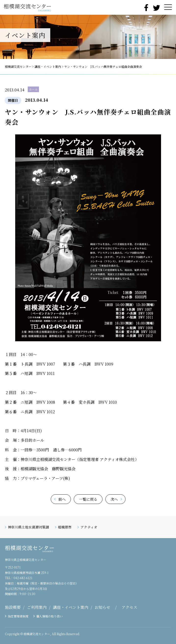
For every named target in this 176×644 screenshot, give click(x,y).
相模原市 (65, 527)
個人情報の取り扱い (50, 616)
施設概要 (13, 607)
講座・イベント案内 (71, 607)
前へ (62, 499)
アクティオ (89, 527)
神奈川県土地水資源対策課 (28, 527)
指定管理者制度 (18, 616)
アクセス (129, 607)
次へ (114, 499)
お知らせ (102, 607)
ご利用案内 (37, 607)
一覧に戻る (88, 499)
